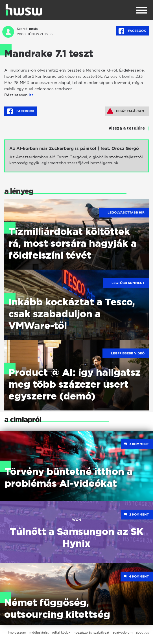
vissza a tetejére (127, 128)
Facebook (132, 31)
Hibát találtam (126, 111)
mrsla (33, 29)
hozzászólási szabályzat (91, 632)
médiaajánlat (39, 632)
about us (142, 632)
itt (31, 95)
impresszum (17, 632)
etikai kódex (61, 632)
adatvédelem (123, 632)
